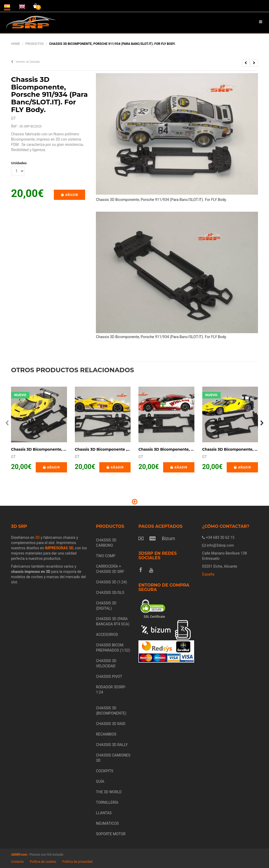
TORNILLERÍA (107, 802)
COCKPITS (105, 771)
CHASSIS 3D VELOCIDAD (106, 663)
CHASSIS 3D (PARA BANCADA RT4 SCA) (113, 621)
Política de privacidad (77, 862)
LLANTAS (104, 813)
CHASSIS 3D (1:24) (111, 582)
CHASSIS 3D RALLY (112, 745)
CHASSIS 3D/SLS (110, 593)
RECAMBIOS (106, 734)
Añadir (69, 195)
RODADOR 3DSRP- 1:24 (111, 690)
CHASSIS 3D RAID (111, 724)
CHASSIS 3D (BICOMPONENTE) (111, 711)
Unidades (18, 163)
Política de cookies (43, 862)
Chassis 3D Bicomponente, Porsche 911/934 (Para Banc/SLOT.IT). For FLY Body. (49, 94)
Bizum (168, 538)
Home (15, 44)
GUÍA (100, 781)
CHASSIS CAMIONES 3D (113, 758)
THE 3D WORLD (109, 792)
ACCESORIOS (107, 635)
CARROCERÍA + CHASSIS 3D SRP (110, 569)
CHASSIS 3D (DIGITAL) (106, 606)
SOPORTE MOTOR (111, 834)
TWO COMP (106, 556)
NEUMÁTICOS (107, 823)
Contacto (17, 862)
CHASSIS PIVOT (109, 677)
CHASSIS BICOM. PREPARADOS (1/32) (113, 648)
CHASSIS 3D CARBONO (106, 543)
